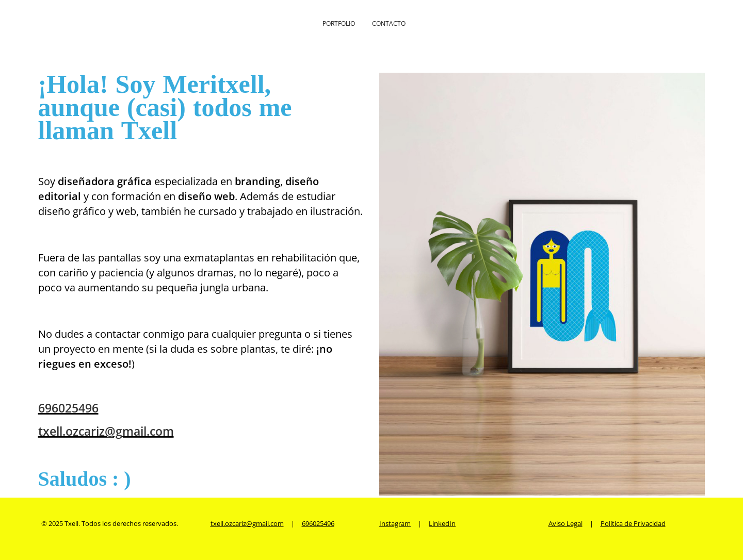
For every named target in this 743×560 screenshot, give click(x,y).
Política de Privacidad (633, 523)
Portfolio (339, 23)
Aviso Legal (566, 523)
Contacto (389, 23)
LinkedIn (442, 523)
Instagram (395, 523)
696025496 (68, 408)
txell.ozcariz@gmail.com (106, 431)
